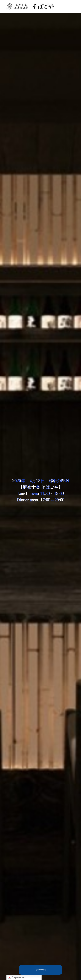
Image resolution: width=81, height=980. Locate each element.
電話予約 (40, 970)
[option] (40, 490)
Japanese (16, 977)
